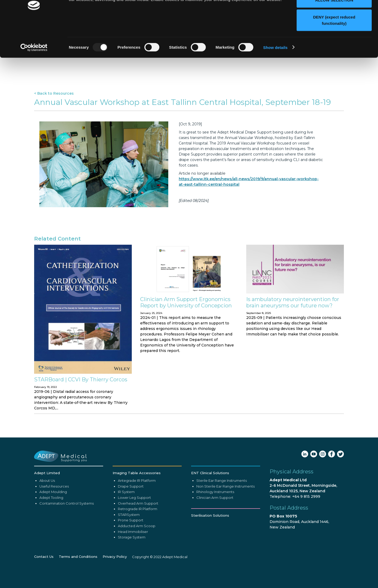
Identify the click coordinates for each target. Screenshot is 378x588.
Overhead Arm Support (138, 530)
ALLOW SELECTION (334, 31)
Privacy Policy (115, 584)
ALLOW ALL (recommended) (334, 14)
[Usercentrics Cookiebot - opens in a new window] (34, 79)
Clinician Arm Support (215, 525)
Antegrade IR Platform (137, 507)
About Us (47, 507)
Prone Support (131, 547)
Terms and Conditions (78, 584)
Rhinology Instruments (215, 519)
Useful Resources (54, 513)
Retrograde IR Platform (138, 536)
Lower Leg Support (134, 525)
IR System (126, 519)
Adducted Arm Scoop (137, 553)
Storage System (132, 564)
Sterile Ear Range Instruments (222, 507)
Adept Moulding (53, 519)
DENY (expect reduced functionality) (334, 51)
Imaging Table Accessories (137, 500)
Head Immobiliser (133, 559)
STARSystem (129, 542)
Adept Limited (47, 500)
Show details (275, 79)
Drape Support (131, 513)
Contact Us (44, 584)
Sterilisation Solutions (210, 542)
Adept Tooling (51, 525)
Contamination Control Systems (67, 530)
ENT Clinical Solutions (210, 500)
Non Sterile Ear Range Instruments (225, 513)
